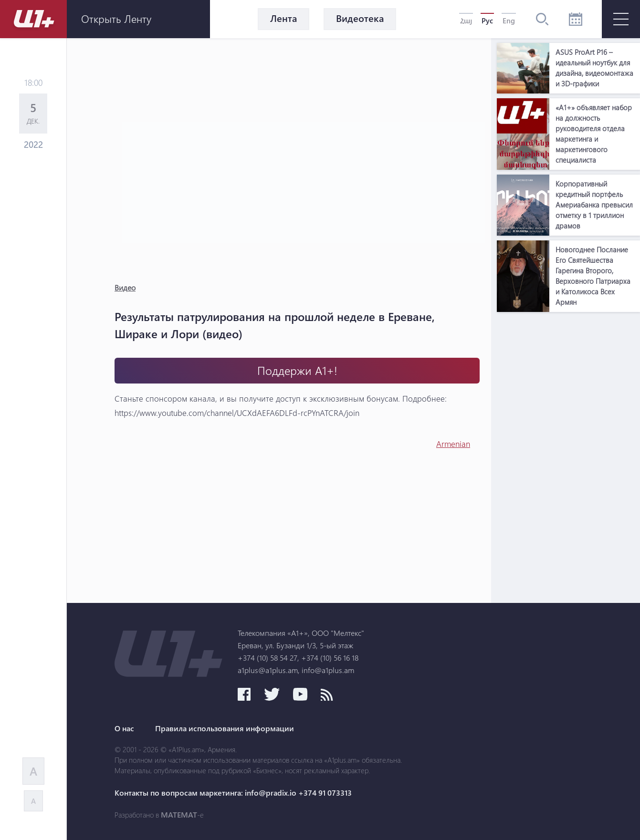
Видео (125, 287)
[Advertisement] (568, 460)
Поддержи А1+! (297, 370)
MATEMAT (179, 815)
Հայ (466, 21)
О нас (124, 728)
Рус (487, 21)
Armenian (453, 444)
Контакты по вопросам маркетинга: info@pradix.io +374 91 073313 (233, 793)
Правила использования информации (225, 728)
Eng (509, 21)
